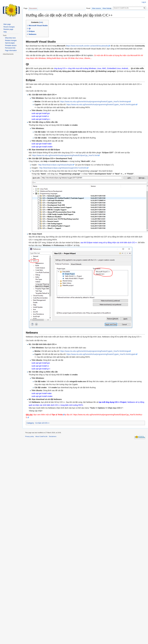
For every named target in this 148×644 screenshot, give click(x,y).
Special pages (10, 43)
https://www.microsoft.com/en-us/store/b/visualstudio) (87, 46)
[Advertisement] (13, 71)
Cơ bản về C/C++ (42, 423)
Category (30, 423)
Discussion (33, 8)
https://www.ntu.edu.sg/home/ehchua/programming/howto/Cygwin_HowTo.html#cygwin (101, 104)
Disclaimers (53, 436)
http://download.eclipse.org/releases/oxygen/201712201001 (63, 168)
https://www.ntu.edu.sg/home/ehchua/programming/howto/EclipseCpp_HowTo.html (65, 155)
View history (108, 8)
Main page (7, 24)
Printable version (11, 45)
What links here (10, 38)
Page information (11, 51)
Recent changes (9, 27)
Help (5, 32)
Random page (8, 29)
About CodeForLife (41, 436)
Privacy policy (30, 436)
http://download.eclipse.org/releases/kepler (55, 165)
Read (90, 8)
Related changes (11, 40)
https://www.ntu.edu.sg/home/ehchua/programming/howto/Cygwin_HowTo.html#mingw (95, 102)
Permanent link (10, 48)
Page (25, 8)
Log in (144, 2)
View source (98, 8)
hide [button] (41, 22)
